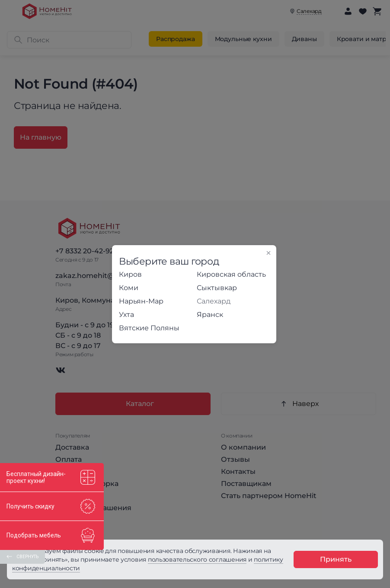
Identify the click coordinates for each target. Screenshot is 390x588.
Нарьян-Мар (141, 301)
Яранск (210, 315)
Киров (130, 274)
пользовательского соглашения (197, 559)
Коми (129, 288)
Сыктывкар (217, 288)
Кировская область (231, 274)
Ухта (126, 315)
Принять (336, 559)
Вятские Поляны (149, 328)
